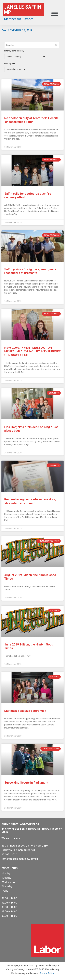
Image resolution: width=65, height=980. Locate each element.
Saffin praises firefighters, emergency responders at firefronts (30, 271)
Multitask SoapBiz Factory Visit (25, 711)
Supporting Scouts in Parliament (26, 783)
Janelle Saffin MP (23, 10)
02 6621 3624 (9, 854)
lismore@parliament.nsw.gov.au (20, 859)
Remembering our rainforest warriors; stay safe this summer (30, 501)
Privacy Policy (47, 973)
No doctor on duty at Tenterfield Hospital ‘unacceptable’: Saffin (32, 120)
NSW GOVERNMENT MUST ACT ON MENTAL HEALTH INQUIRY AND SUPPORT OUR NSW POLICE (32, 351)
